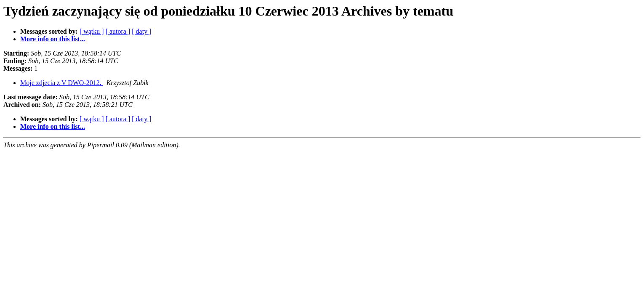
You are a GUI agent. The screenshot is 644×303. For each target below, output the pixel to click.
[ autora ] (118, 31)
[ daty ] (141, 31)
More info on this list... (53, 39)
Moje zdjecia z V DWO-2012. (62, 83)
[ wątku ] (92, 31)
